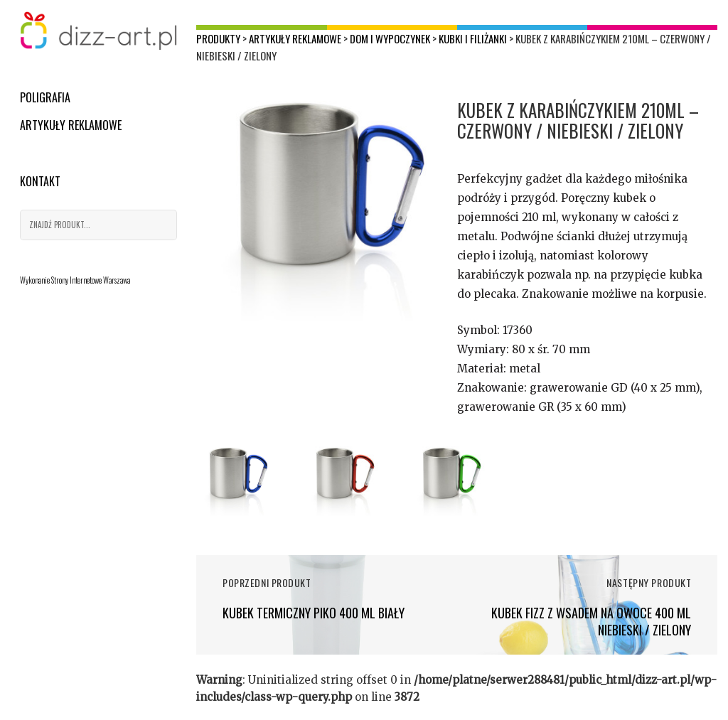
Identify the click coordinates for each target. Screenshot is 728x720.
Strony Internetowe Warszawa (91, 280)
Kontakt (40, 181)
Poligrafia (45, 97)
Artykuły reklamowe (71, 125)
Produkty (218, 38)
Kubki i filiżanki (473, 38)
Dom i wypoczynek (390, 38)
